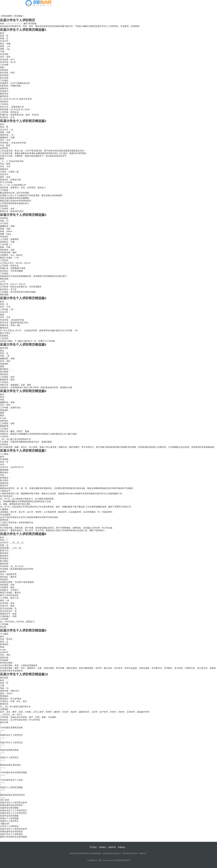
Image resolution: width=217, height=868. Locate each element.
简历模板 (30, 10)
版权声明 (112, 847)
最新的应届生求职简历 (10, 765)
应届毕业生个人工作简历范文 (13, 810)
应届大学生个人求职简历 (11, 834)
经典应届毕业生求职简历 (11, 805)
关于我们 (93, 847)
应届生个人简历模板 (9, 818)
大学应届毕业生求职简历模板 (13, 772)
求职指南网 (7, 16)
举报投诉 (122, 847)
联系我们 (103, 847)
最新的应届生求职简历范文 (12, 795)
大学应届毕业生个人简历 (11, 780)
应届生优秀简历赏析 (9, 750)
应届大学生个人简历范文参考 (13, 802)
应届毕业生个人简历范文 (11, 735)
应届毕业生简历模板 (9, 808)
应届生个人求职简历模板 (11, 787)
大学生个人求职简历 (9, 826)
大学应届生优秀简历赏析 (11, 727)
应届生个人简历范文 (9, 757)
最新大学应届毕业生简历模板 (13, 837)
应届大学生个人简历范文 (11, 742)
